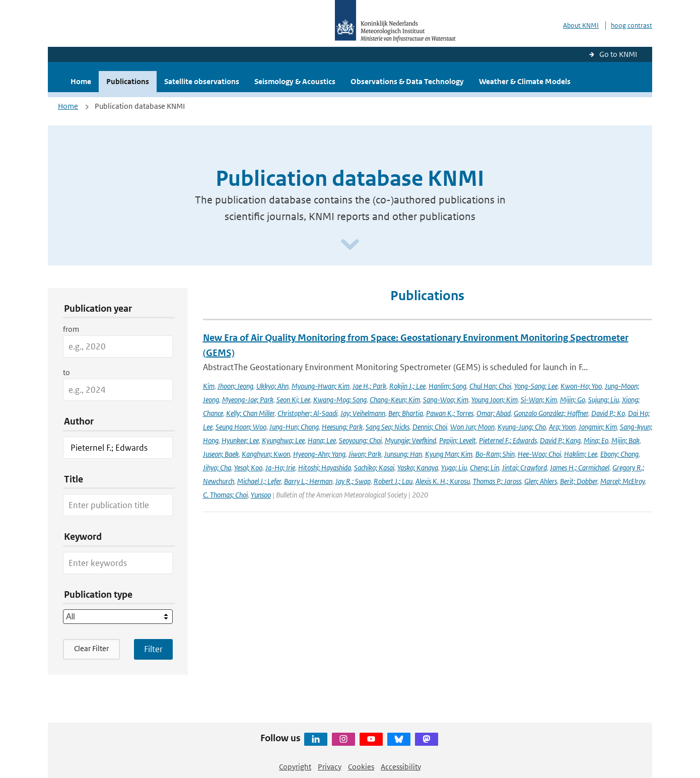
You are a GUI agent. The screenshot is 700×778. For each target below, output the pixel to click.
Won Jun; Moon (472, 427)
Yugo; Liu (454, 468)
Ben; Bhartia (406, 413)
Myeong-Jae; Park (248, 400)
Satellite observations (202, 81)
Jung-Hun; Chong (294, 427)
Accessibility (401, 767)
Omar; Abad (494, 413)
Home (81, 81)
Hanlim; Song (447, 386)
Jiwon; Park (365, 454)
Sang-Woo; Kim (446, 400)
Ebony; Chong (619, 454)
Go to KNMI (618, 54)
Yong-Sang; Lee (536, 386)
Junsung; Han (403, 454)
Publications (128, 81)
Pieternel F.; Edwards (508, 440)
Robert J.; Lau (393, 481)
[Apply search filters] (153, 649)
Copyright (295, 767)
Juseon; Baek (221, 454)
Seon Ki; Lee (293, 400)
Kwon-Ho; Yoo (581, 386)
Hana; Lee (322, 440)
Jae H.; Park (369, 386)
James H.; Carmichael (580, 468)
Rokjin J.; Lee (407, 386)
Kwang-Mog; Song (340, 400)
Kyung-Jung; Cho (522, 427)
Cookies (361, 767)
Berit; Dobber (579, 481)
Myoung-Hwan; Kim (321, 386)
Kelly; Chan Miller (250, 413)
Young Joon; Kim (495, 400)
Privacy (330, 767)
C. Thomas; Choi (225, 495)
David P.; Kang (560, 440)
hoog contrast (632, 25)
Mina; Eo (596, 440)
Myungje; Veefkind (410, 440)
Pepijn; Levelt (458, 440)
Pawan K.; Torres (450, 413)
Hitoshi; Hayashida (325, 468)
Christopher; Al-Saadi (307, 413)
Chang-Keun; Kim (395, 400)
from (71, 329)
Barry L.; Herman (308, 481)
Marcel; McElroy (622, 481)
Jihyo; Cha (217, 468)
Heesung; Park (342, 427)
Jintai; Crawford (524, 468)
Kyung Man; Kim (449, 454)
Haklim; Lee (581, 454)
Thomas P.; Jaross (497, 481)
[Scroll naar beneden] (350, 245)
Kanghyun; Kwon (266, 454)
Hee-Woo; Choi (539, 454)
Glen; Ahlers (541, 481)
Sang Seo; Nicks (388, 427)
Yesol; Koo (248, 468)
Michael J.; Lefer (259, 481)
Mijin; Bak (625, 440)
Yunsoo (261, 495)
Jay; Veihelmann (363, 413)
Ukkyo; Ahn (272, 386)
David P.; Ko (608, 413)
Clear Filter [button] (91, 648)
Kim (209, 386)
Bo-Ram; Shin (495, 454)
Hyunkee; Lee (240, 440)
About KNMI (581, 25)
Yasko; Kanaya (418, 468)
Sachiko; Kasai (374, 468)
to (66, 372)
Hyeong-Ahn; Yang (319, 454)
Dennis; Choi (430, 427)
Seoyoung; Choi (360, 440)
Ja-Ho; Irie (280, 468)
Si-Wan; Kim (539, 400)
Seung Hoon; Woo (241, 427)
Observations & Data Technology (407, 81)
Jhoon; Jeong (235, 386)
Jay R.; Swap (353, 481)
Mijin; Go (573, 400)
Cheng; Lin (484, 468)
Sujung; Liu (604, 400)
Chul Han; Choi (490, 386)
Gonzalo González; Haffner (551, 413)
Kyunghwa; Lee (283, 440)
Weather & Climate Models (525, 81)
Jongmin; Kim (598, 427)
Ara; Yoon (562, 427)
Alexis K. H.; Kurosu (443, 481)
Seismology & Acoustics (295, 81)
